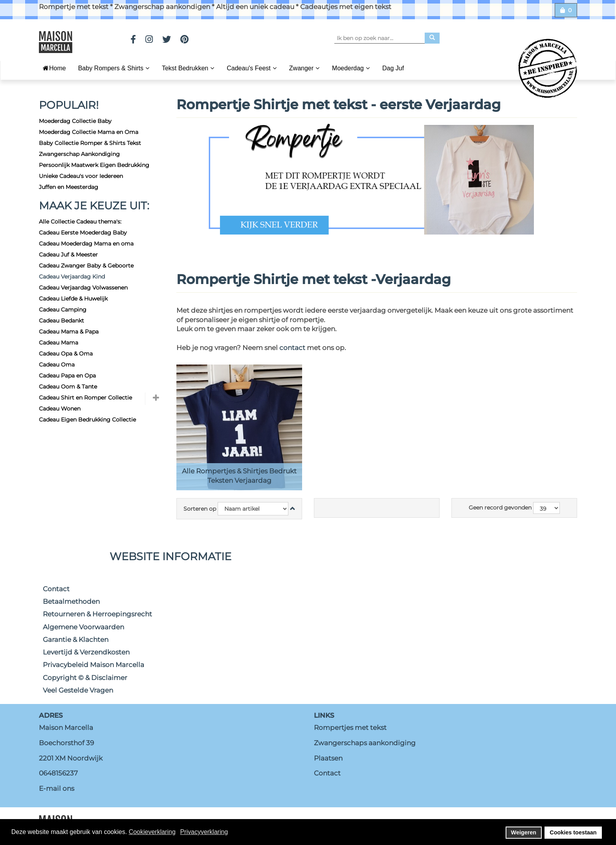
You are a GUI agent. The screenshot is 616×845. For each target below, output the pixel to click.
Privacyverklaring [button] (204, 832)
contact (293, 348)
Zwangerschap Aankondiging (79, 154)
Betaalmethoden (71, 601)
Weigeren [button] (524, 832)
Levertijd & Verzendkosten (86, 652)
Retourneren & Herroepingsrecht (97, 614)
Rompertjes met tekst (350, 728)
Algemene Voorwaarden (83, 627)
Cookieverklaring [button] (152, 832)
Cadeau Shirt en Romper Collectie (85, 398)
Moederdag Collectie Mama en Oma (89, 132)
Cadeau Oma (57, 365)
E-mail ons (57, 788)
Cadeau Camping (63, 310)
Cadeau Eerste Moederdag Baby (83, 233)
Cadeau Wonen (60, 409)
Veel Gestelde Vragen (78, 690)
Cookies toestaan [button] (573, 832)
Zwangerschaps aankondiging (365, 743)
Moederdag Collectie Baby (75, 121)
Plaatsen (328, 758)
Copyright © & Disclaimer (85, 678)
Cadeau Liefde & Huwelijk (73, 299)
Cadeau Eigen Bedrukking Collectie (87, 420)
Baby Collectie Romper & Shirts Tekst (90, 143)
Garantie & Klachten (76, 640)
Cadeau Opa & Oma (66, 354)
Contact (56, 589)
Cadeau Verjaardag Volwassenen (83, 288)
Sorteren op (200, 509)
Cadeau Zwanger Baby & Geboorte (86, 266)
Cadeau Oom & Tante (68, 387)
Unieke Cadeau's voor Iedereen (81, 176)
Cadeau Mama (59, 343)
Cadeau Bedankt (61, 321)
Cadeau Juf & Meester (68, 255)
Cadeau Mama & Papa (69, 332)
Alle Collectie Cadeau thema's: (80, 222)
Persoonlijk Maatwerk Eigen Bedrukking (94, 165)
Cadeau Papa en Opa (67, 376)
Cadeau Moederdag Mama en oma (86, 244)
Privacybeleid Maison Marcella (93, 665)
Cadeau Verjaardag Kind (72, 277)
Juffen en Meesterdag (69, 187)
